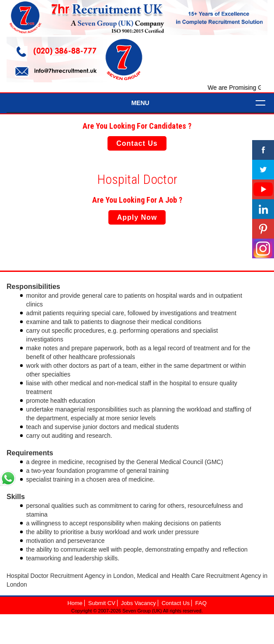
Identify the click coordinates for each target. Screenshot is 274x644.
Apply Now (137, 217)
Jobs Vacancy (139, 603)
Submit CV (102, 603)
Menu (140, 103)
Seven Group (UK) (143, 611)
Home (75, 603)
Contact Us (137, 143)
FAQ (201, 603)
